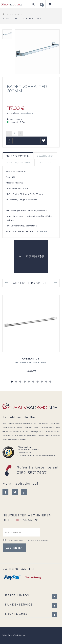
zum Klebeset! (41, 231)
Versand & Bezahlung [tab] (18, 163)
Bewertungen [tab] (45, 156)
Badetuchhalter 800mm (31, 362)
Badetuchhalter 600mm (27, 89)
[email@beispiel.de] (21, 532)
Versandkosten (27, 113)
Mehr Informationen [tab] (18, 156)
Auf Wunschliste (44, 142)
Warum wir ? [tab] (45, 163)
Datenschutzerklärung (40, 540)
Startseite (14, 14)
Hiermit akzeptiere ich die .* (29, 540)
